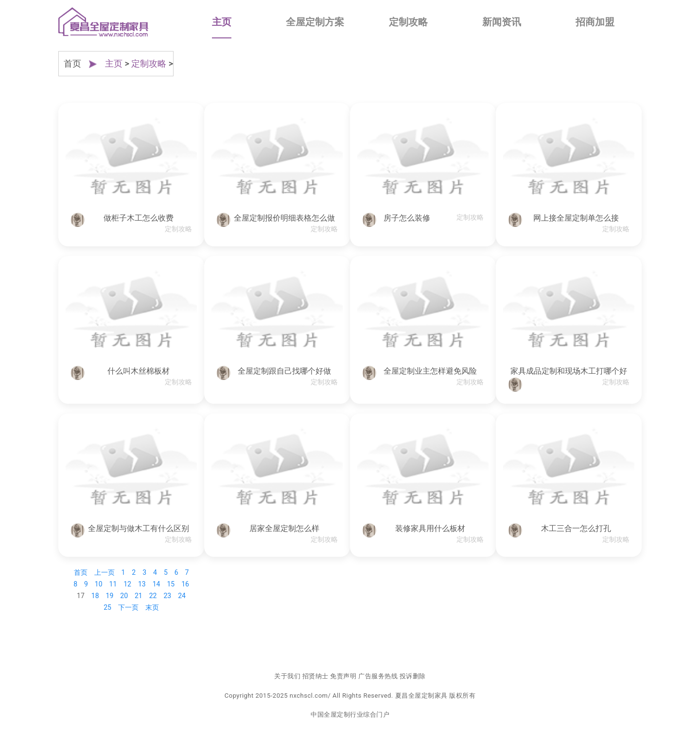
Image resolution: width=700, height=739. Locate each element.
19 (110, 596)
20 (124, 596)
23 (167, 596)
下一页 (128, 607)
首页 (81, 572)
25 (107, 607)
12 (127, 584)
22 (153, 596)
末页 (152, 607)
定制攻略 (408, 22)
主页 (222, 22)
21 (139, 596)
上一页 (105, 572)
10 (99, 584)
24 (182, 596)
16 (185, 584)
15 (171, 584)
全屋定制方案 (315, 22)
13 (142, 584)
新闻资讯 (502, 22)
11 (113, 584)
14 (157, 584)
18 (95, 596)
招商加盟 (595, 22)
